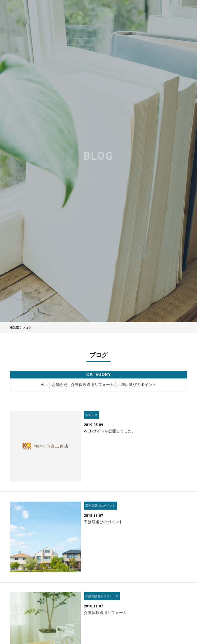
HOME (14, 328)
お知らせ (60, 385)
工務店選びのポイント (137, 385)
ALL (44, 385)
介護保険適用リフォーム (92, 385)
